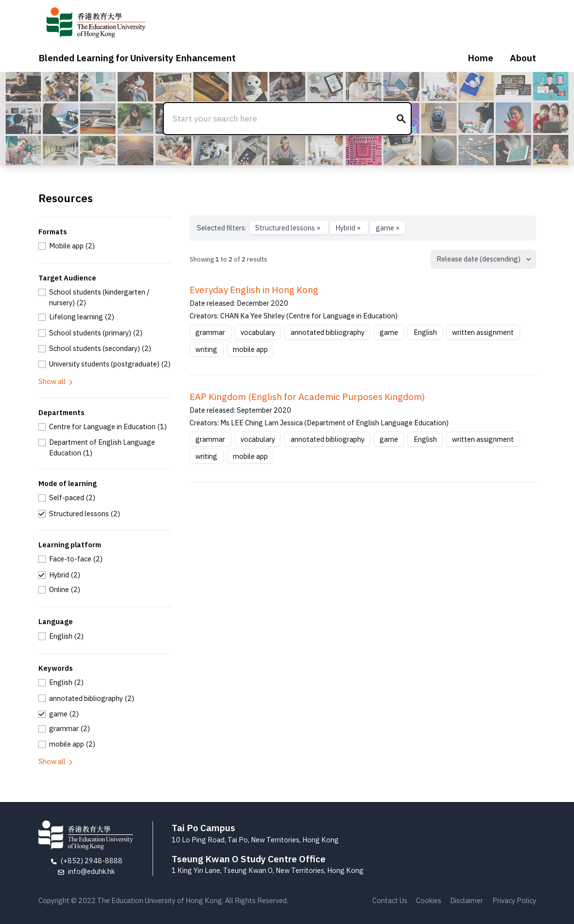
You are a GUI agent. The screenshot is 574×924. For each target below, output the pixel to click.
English (425, 332)
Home (480, 58)
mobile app (250, 349)
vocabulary (258, 332)
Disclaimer (467, 900)
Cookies (429, 900)
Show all (56, 381)
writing (206, 349)
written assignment (483, 332)
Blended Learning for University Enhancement (137, 58)
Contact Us (390, 900)
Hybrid (349, 228)
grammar (210, 332)
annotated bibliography (328, 332)
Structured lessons (289, 228)
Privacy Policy (514, 900)
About (523, 58)
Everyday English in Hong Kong (254, 290)
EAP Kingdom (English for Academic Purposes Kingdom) (307, 397)
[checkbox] (67, 246)
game (388, 228)
